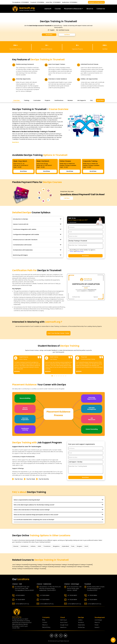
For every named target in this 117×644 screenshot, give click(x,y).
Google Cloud (64, 625)
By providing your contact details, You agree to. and (83, 251)
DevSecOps (81, 627)
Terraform (81, 622)
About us (45, 625)
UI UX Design (98, 620)
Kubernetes (81, 625)
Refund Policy (46, 627)
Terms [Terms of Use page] (72, 251)
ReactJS (97, 622)
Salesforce (63, 627)
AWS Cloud (63, 620)
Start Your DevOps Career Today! (59, 333)
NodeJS (97, 627)
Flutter (97, 625)
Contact (45, 622)
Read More (16, 142)
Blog (44, 620)
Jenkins (80, 620)
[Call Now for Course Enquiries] (67, 198)
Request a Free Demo (96, 2)
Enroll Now (49, 35)
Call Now (67, 35)
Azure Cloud (64, 622)
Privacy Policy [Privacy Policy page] (80, 251)
